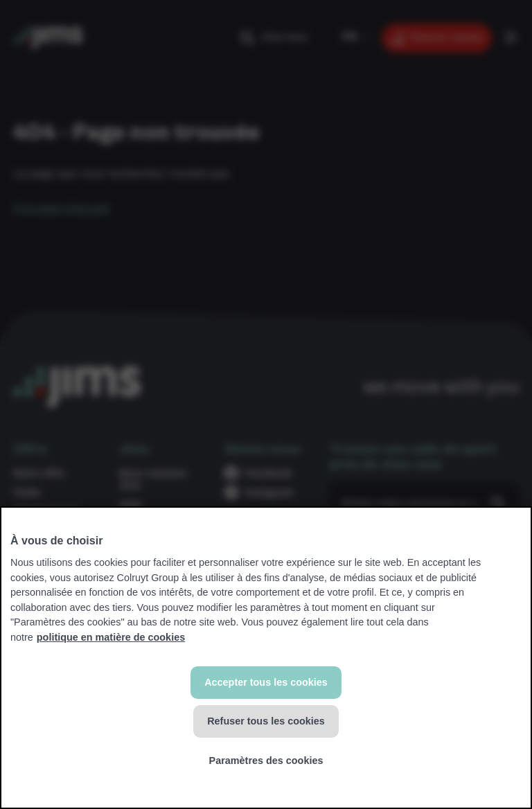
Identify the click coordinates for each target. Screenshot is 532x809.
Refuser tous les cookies (266, 721)
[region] (266, 658)
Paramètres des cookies (266, 761)
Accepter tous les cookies (266, 682)
